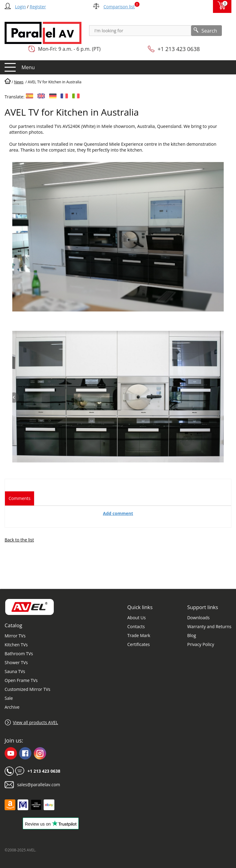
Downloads (198, 618)
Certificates (138, 644)
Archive (12, 707)
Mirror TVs (15, 636)
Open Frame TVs (21, 680)
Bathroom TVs (19, 654)
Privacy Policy (201, 644)
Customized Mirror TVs (28, 689)
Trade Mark (139, 635)
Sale (9, 698)
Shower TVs (16, 662)
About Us (136, 618)
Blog (192, 635)
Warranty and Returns (209, 626)
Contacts (136, 626)
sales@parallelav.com (39, 785)
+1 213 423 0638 (179, 49)
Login (20, 7)
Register (38, 7)
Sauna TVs (15, 671)
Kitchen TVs (16, 645)
